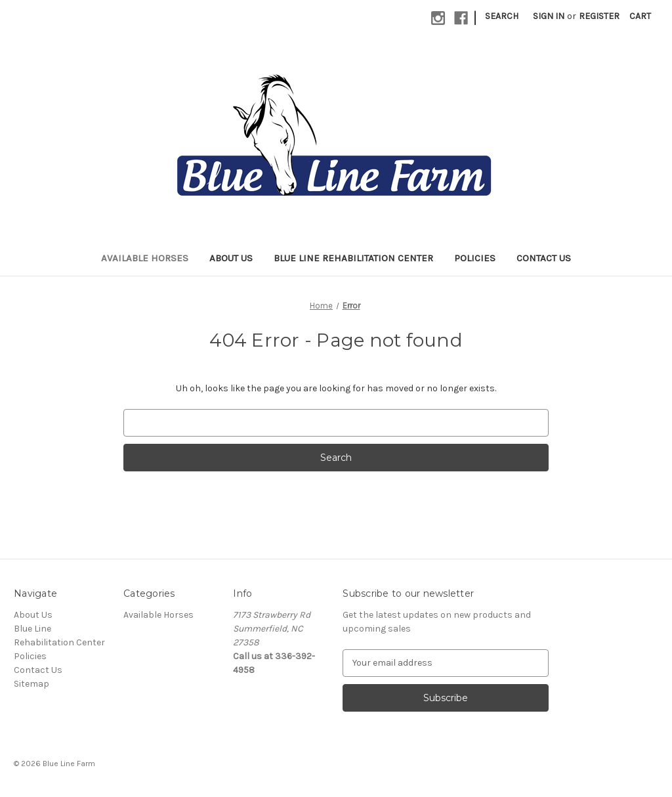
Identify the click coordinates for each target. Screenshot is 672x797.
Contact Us (544, 258)
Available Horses (145, 258)
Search (502, 16)
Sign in (549, 16)
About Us (231, 258)
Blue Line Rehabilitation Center (353, 258)
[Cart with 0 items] (640, 16)
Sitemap (31, 684)
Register (599, 16)
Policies (475, 258)
